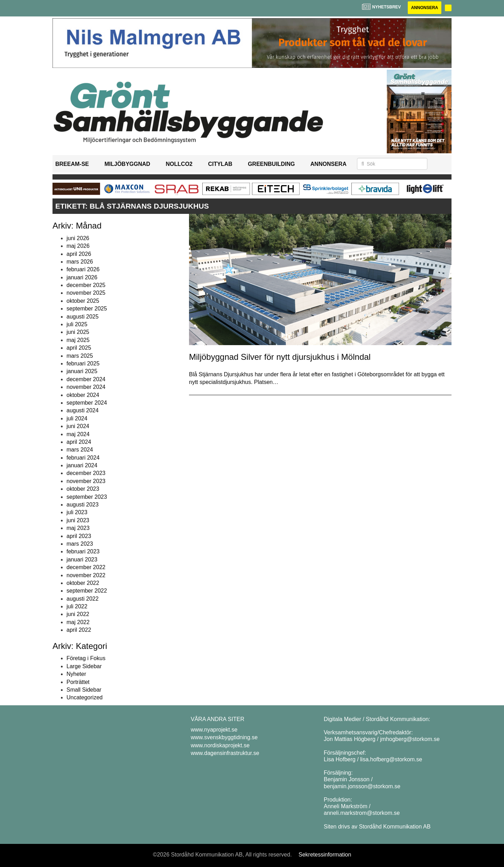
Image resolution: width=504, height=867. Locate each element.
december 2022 (86, 567)
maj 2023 (78, 528)
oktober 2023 (83, 489)
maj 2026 (78, 246)
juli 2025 (77, 324)
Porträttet (78, 682)
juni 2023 (78, 520)
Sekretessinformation (325, 855)
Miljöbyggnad (127, 164)
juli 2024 (77, 418)
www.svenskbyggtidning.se (224, 737)
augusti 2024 (83, 410)
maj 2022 (78, 622)
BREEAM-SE (72, 164)
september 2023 (87, 497)
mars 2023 (80, 544)
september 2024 (87, 403)
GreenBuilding (271, 164)
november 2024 (86, 387)
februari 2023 (83, 551)
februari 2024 (83, 458)
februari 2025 (83, 363)
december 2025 (86, 285)
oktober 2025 (83, 301)
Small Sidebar (84, 690)
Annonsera (424, 8)
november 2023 (86, 481)
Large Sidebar (84, 666)
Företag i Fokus (86, 658)
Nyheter (76, 674)
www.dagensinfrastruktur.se (225, 753)
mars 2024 (80, 450)
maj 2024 (78, 434)
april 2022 (79, 630)
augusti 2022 (83, 599)
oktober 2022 (83, 583)
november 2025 (86, 293)
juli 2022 (77, 606)
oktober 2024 (83, 395)
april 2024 (79, 442)
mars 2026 (80, 262)
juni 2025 (78, 332)
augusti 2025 (83, 317)
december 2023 (86, 473)
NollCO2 (179, 164)
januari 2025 (82, 371)
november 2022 (86, 575)
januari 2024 (82, 465)
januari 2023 (82, 560)
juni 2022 (78, 614)
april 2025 (79, 348)
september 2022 (87, 591)
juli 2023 (77, 512)
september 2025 (87, 309)
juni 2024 (78, 426)
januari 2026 (82, 277)
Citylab (220, 164)
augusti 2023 (83, 505)
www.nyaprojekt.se (214, 730)
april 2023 (79, 536)
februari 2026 (83, 269)
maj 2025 (78, 340)
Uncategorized (85, 697)
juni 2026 (78, 238)
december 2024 (86, 379)
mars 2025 (80, 356)
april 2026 (79, 254)
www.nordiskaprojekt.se (220, 745)
